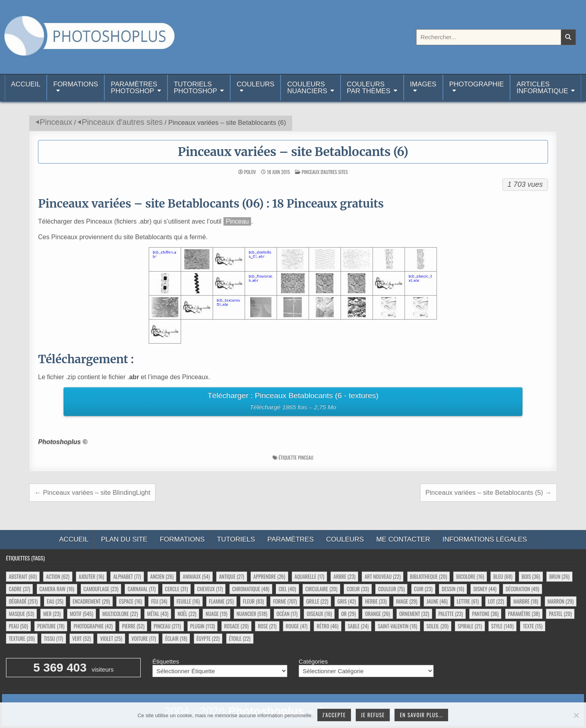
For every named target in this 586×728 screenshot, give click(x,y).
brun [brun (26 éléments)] (559, 576)
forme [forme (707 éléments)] (285, 601)
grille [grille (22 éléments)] (317, 601)
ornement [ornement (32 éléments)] (414, 614)
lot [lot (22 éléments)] (496, 601)
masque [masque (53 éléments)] (21, 614)
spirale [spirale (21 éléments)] (470, 626)
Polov (250, 172)
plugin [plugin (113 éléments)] (203, 626)
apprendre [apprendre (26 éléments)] (269, 576)
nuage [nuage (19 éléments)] (216, 614)
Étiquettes (166, 661)
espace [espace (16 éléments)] (131, 601)
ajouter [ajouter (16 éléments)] (91, 576)
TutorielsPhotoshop (195, 88)
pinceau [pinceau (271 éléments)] (167, 626)
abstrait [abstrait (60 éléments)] (23, 576)
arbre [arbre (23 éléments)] (344, 576)
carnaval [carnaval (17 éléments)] (142, 589)
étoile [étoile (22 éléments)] (240, 638)
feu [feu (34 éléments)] (159, 601)
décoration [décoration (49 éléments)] (522, 589)
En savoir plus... (421, 715)
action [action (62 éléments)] (58, 576)
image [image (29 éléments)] (407, 601)
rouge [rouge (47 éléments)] (297, 626)
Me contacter (403, 539)
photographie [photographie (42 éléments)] (93, 626)
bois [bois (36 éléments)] (531, 576)
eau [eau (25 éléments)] (55, 601)
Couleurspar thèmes (369, 88)
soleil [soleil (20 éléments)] (438, 626)
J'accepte (334, 715)
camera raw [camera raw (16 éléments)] (57, 589)
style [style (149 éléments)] (502, 626)
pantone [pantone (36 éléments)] (485, 614)
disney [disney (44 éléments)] (485, 589)
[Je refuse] (576, 715)
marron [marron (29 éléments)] (561, 601)
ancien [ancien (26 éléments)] (162, 576)
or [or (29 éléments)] (349, 614)
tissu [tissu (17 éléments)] (54, 638)
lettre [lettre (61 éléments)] (468, 601)
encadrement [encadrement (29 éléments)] (91, 601)
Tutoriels (236, 539)
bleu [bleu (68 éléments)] (503, 576)
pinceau (306, 457)
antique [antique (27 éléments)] (232, 576)
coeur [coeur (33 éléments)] (358, 589)
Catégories (313, 661)
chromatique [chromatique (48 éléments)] (251, 589)
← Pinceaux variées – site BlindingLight (92, 492)
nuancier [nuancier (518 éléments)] (252, 614)
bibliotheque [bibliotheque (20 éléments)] (429, 576)
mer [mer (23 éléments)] (52, 614)
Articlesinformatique (542, 88)
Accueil (26, 88)
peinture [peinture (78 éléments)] (51, 626)
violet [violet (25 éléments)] (111, 638)
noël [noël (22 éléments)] (187, 614)
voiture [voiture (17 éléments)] (144, 638)
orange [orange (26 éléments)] (377, 614)
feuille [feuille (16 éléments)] (188, 601)
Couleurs (255, 84)
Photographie (477, 84)
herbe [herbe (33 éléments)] (376, 601)
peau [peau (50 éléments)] (18, 626)
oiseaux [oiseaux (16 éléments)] (319, 614)
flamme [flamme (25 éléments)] (221, 601)
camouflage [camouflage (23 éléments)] (101, 589)
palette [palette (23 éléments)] (451, 614)
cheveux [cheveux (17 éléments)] (210, 589)
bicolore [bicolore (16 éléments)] (470, 576)
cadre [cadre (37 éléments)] (19, 589)
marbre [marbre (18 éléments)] (526, 601)
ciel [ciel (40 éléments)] (287, 589)
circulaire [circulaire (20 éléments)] (321, 589)
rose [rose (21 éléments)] (267, 626)
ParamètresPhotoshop (134, 88)
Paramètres (291, 539)
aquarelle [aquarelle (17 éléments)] (310, 576)
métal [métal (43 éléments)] (158, 614)
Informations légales (485, 539)
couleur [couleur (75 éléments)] (391, 589)
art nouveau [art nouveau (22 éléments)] (383, 576)
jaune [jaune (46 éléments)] (437, 601)
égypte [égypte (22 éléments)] (208, 638)
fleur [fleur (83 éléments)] (253, 601)
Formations (76, 84)
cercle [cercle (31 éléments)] (176, 589)
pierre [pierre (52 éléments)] (133, 626)
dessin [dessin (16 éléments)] (453, 589)
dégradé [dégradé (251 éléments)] (23, 601)
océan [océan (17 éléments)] (287, 614)
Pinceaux (56, 122)
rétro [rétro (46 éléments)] (327, 626)
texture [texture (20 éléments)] (22, 638)
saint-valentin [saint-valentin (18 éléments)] (397, 626)
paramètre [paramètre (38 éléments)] (524, 614)
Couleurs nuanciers (307, 88)
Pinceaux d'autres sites (122, 122)
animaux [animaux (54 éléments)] (196, 576)
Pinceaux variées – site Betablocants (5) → (488, 492)
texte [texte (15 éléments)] (533, 626)
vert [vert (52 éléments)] (82, 638)
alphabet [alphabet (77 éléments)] (127, 576)
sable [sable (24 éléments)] (358, 626)
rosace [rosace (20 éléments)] (236, 626)
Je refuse (373, 715)
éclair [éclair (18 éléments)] (176, 638)
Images (423, 84)
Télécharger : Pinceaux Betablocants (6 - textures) (293, 402)
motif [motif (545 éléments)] (82, 614)
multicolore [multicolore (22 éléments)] (120, 614)
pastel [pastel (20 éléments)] (560, 614)
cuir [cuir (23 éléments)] (423, 589)
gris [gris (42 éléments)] (347, 601)
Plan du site (124, 539)
